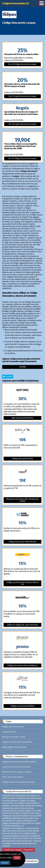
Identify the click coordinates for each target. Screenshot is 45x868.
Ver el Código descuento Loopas (22, 64)
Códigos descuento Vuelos (13, 727)
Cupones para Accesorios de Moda (16, 767)
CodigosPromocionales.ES (15, 3)
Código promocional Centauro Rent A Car (22, 583)
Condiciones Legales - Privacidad (19, 850)
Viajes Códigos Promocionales (14, 747)
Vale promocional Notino (22, 418)
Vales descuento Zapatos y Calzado (17, 772)
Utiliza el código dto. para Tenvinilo (22, 625)
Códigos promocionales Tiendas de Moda (19, 762)
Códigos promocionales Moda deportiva (19, 782)
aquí (17, 858)
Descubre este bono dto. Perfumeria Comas (22, 500)
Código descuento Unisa (22, 459)
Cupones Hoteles (9, 732)
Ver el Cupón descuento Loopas (22, 96)
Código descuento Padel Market (22, 542)
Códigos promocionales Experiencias (17, 742)
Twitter (8, 377)
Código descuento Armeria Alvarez (22, 665)
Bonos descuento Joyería (13, 777)
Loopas (22, 367)
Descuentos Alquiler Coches (14, 737)
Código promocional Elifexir (22, 706)
